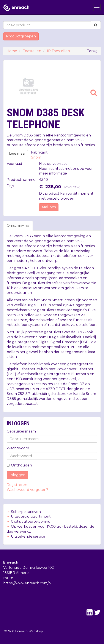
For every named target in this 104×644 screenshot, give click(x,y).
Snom (36, 157)
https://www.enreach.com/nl (28, 583)
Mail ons (49, 207)
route (8, 578)
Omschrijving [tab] (18, 225)
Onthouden (19, 465)
